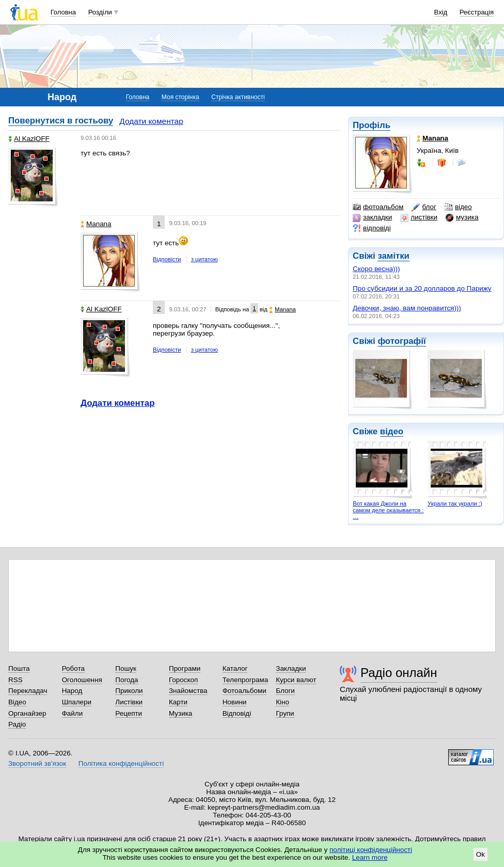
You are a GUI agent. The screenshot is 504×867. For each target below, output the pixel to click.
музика (462, 217)
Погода (127, 680)
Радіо (17, 724)
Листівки (129, 702)
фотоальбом (378, 207)
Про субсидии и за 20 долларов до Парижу (422, 288)
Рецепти (129, 713)
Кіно (282, 702)
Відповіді (237, 713)
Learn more (370, 857)
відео (458, 207)
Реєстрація (477, 12)
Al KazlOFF (29, 139)
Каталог (235, 668)
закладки (372, 217)
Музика (180, 713)
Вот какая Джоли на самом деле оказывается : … (388, 510)
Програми (185, 668)
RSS (15, 680)
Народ (72, 691)
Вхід (441, 12)
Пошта (19, 668)
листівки (419, 217)
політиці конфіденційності (371, 850)
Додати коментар (151, 121)
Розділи (100, 12)
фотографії (401, 341)
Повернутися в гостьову (61, 121)
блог (424, 207)
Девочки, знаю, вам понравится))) (407, 308)
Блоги (285, 691)
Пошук (126, 668)
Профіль (372, 125)
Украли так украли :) (455, 503)
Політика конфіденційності (121, 763)
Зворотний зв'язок (37, 763)
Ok (481, 854)
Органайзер (27, 713)
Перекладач (28, 691)
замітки (393, 256)
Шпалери (77, 702)
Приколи (129, 691)
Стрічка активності (238, 97)
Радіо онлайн (399, 673)
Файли (73, 713)
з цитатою (204, 259)
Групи (285, 713)
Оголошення (82, 680)
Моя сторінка (180, 97)
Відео (17, 702)
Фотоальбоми (245, 691)
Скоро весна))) (376, 269)
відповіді (372, 228)
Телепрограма (246, 680)
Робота (73, 668)
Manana (96, 224)
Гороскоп (183, 680)
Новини (235, 702)
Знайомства (188, 691)
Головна (63, 12)
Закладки (291, 668)
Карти (178, 702)
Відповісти (167, 259)
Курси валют (296, 680)
